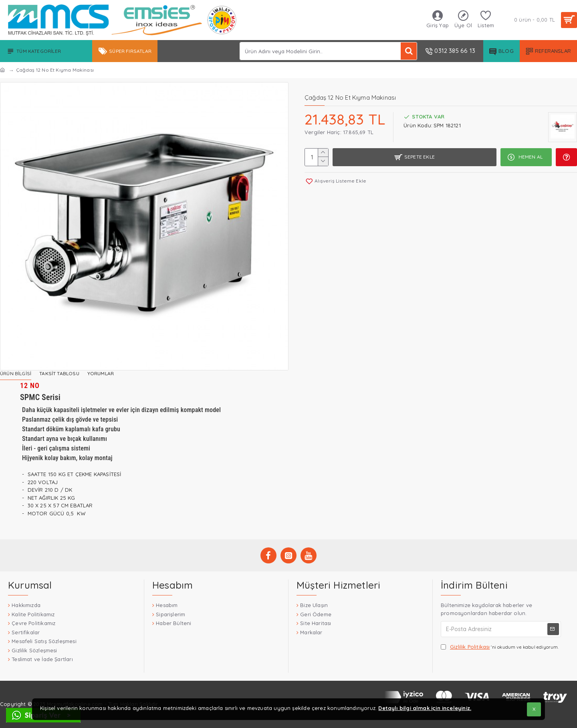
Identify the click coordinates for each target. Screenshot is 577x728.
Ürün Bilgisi (16, 373)
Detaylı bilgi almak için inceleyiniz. (425, 708)
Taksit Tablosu (59, 373)
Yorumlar (101, 373)
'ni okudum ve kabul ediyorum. (500, 647)
